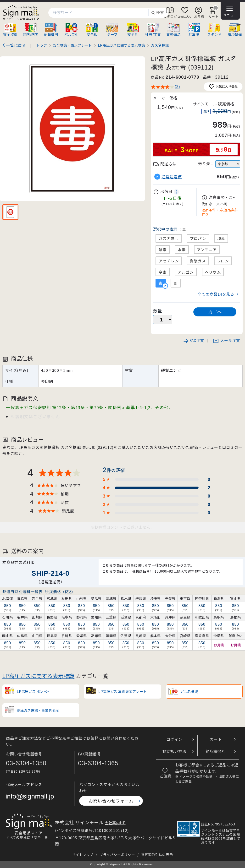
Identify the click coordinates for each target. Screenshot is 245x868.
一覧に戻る (16, 45)
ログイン (174, 739)
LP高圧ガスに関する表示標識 (38, 676)
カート (216, 739)
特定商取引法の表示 (157, 854)
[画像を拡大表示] (72, 129)
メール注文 (227, 340)
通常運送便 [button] (172, 177)
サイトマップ (83, 854)
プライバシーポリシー (117, 854)
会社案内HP (115, 823)
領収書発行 (216, 751)
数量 (158, 311)
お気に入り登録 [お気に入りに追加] (223, 87)
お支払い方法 (174, 751)
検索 (157, 13)
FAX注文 (193, 340)
